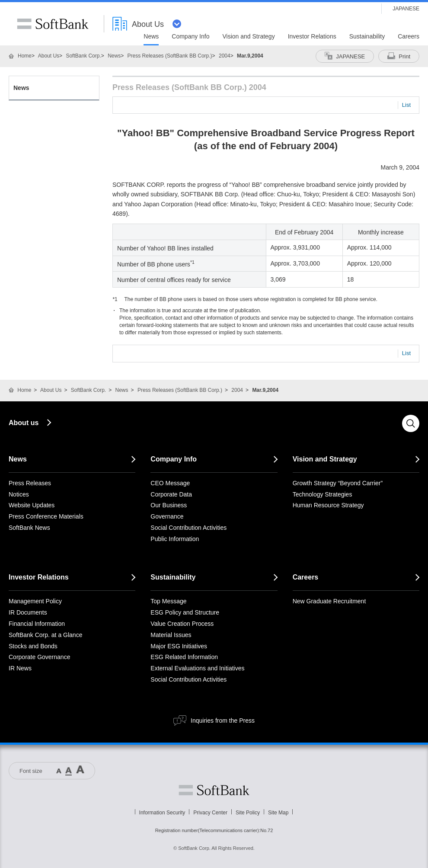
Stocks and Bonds (33, 646)
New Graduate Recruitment (329, 601)
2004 (225, 56)
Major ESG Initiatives (179, 646)
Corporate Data (171, 494)
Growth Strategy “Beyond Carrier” (338, 483)
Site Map (278, 813)
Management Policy (35, 601)
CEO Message (170, 483)
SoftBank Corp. (83, 56)
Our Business (169, 505)
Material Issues (171, 635)
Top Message (168, 601)
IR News (20, 668)
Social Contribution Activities (188, 528)
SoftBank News (29, 528)
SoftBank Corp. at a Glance (45, 635)
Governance (167, 516)
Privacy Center (210, 813)
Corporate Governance (39, 657)
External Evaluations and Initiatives (197, 668)
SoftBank (53, 24)
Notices (19, 494)
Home (25, 56)
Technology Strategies (323, 494)
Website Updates (32, 505)
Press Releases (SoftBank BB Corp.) (170, 56)
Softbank (214, 790)
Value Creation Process (182, 624)
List (406, 105)
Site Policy (248, 813)
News (114, 56)
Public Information (175, 539)
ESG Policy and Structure (185, 612)
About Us (49, 56)
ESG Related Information (184, 657)
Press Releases (30, 483)
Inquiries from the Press (223, 721)
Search (411, 423)
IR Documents (28, 612)
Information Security (162, 813)
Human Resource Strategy (328, 505)
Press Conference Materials (46, 516)
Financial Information (37, 624)
